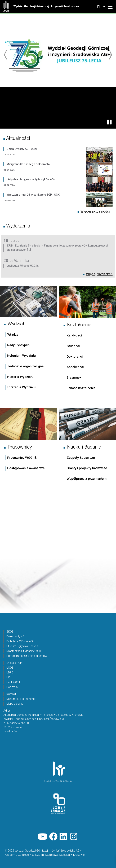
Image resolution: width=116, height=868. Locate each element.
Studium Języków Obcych (22, 646)
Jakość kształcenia (81, 388)
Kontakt (11, 694)
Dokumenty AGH (16, 636)
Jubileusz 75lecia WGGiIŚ (23, 266)
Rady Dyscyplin (18, 345)
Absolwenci (75, 367)
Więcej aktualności (95, 211)
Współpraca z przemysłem (87, 479)
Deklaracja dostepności (21, 699)
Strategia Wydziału (22, 387)
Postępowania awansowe (26, 468)
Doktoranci (75, 356)
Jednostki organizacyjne (25, 366)
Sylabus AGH (14, 663)
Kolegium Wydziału (21, 356)
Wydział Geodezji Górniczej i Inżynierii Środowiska (46, 6)
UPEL (10, 677)
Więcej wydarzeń (99, 274)
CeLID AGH (13, 682)
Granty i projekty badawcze (87, 468)
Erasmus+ (74, 377)
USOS (10, 668)
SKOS (10, 632)
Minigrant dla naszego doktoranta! (28, 164)
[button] (110, 7)
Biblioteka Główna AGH (20, 641)
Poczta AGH (14, 687)
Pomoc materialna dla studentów (27, 656)
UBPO (10, 672)
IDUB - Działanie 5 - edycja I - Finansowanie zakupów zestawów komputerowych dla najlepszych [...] (58, 248)
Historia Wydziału (20, 377)
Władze (13, 334)
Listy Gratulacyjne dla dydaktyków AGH (31, 179)
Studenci (73, 346)
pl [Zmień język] (100, 7)
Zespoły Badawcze (81, 458)
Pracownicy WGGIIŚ (22, 458)
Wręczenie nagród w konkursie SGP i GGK (33, 195)
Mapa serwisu (15, 704)
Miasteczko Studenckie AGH (24, 651)
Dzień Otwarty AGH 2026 (22, 149)
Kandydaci (75, 335)
